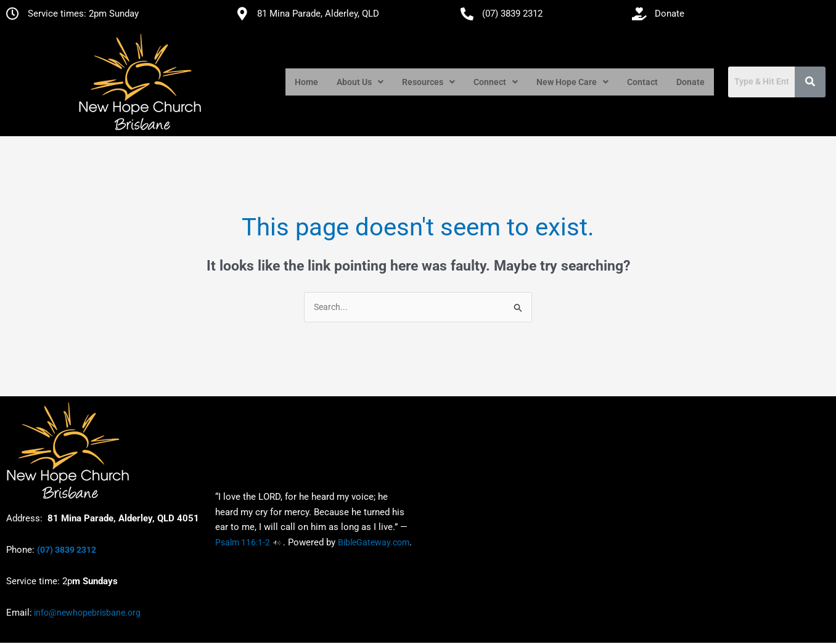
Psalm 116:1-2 (243, 544)
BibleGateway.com (374, 544)
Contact (642, 82)
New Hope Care (572, 82)
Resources (428, 82)
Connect (496, 82)
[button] (360, 82)
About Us (360, 82)
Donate (691, 82)
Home (306, 82)
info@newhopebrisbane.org (86, 614)
